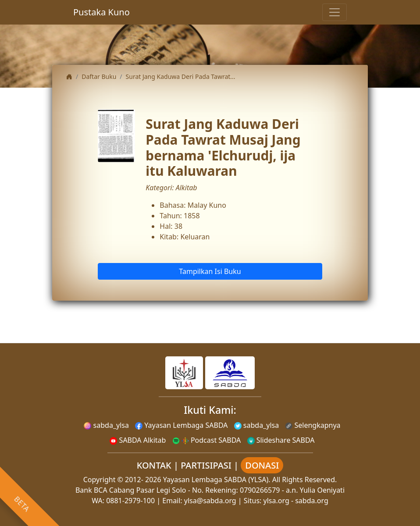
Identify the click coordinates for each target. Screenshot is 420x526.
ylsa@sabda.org (210, 501)
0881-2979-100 (130, 501)
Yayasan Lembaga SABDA (181, 425)
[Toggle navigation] (335, 12)
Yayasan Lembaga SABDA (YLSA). (217, 480)
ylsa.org (276, 501)
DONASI (262, 465)
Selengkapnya (313, 425)
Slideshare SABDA (281, 440)
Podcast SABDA (207, 440)
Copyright (100, 480)
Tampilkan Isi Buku (210, 271)
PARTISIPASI (206, 465)
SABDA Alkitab (138, 440)
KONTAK (154, 465)
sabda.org (312, 501)
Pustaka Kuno (101, 12)
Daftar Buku (99, 76)
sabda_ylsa (106, 425)
